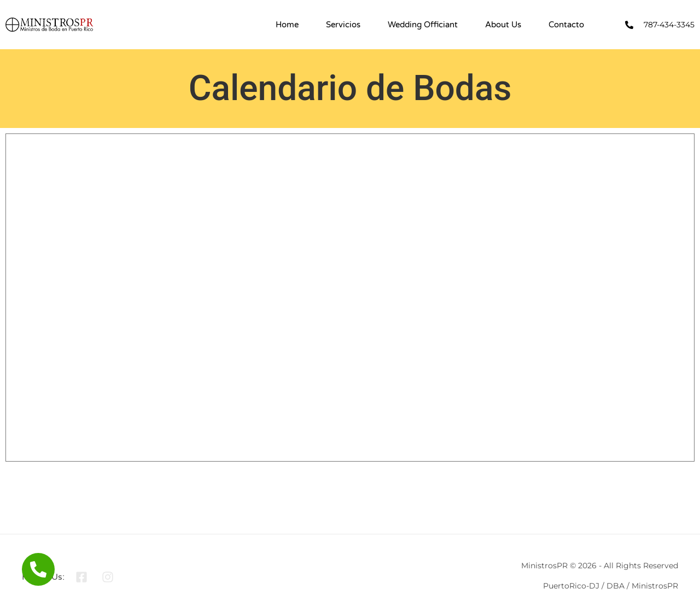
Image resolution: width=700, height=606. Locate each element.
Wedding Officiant (423, 25)
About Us (503, 25)
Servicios (343, 25)
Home (287, 25)
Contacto (566, 25)
